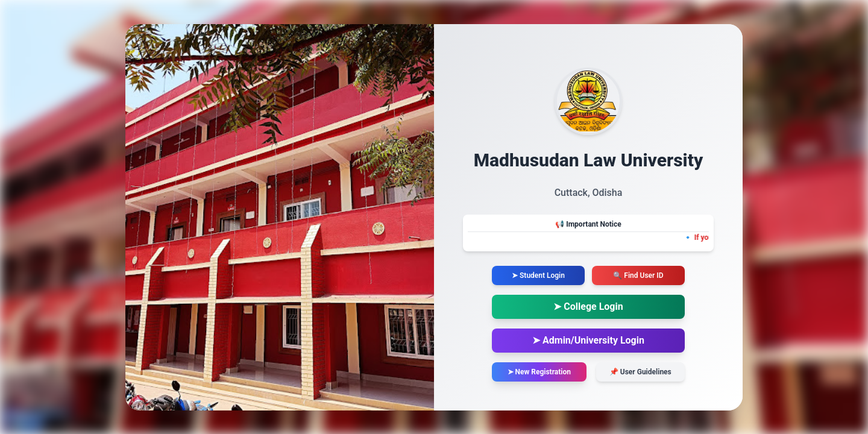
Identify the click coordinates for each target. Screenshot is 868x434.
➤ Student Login (538, 275)
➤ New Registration (539, 372)
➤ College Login (588, 307)
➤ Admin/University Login (588, 340)
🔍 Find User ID (638, 275)
